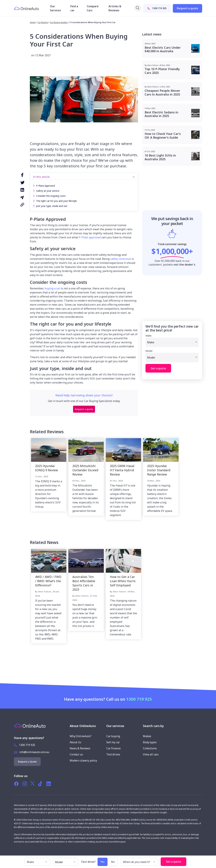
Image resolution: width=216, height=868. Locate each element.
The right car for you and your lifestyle (56, 201)
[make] (37, 862)
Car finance (113, 748)
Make (148, 336)
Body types (150, 742)
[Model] (172, 358)
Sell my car (113, 742)
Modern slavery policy (83, 760)
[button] (190, 860)
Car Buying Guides (59, 22)
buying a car (52, 288)
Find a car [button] (74, 8)
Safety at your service (48, 191)
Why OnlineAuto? (80, 736)
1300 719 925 (157, 8)
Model (149, 351)
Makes (147, 736)
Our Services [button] (55, 8)
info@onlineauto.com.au (34, 752)
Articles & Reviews (115, 8)
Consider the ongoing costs (51, 196)
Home (33, 22)
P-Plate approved (90, 237)
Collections (150, 748)
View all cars (151, 754)
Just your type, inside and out (52, 206)
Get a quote (158, 368)
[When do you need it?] (139, 862)
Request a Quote (27, 762)
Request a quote (187, 8)
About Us (75, 742)
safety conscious (121, 259)
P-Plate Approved (45, 186)
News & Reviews (80, 748)
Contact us (76, 754)
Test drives (113, 754)
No (113, 862)
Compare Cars (93, 8)
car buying (43, 22)
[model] (65, 862)
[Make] (172, 342)
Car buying (113, 736)
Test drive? (88, 862)
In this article (41, 177)
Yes (103, 862)
